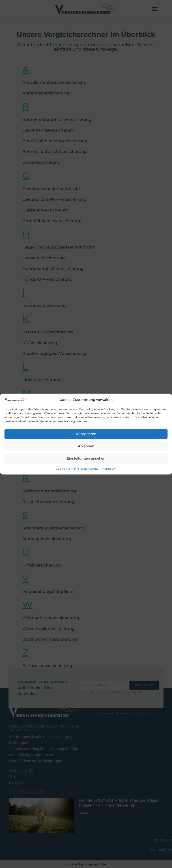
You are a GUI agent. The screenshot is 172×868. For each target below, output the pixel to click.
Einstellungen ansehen (86, 458)
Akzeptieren (86, 434)
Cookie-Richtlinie (67, 469)
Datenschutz (90, 469)
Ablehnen (86, 446)
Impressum (108, 469)
